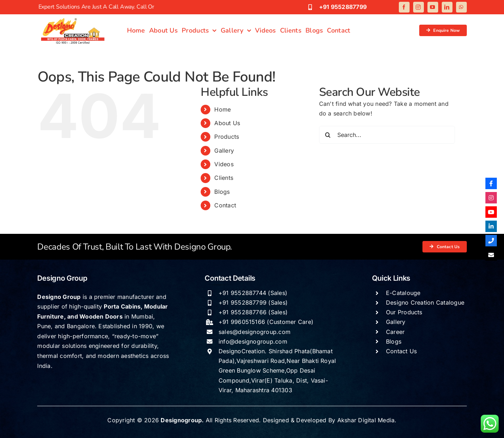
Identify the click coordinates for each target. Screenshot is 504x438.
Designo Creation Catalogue (425, 302)
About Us (227, 123)
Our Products (404, 312)
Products (227, 137)
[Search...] (387, 135)
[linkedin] (447, 7)
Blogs (222, 192)
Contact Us (401, 351)
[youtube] (433, 7)
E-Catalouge (403, 293)
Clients (224, 178)
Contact (225, 205)
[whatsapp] (461, 7)
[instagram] (419, 7)
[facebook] (404, 7)
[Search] (328, 135)
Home (222, 109)
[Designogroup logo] (73, 19)
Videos (224, 164)
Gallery (224, 151)
